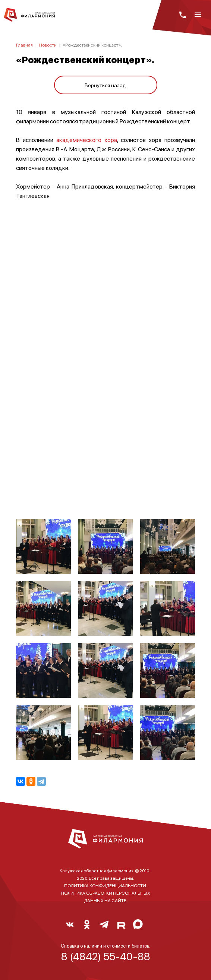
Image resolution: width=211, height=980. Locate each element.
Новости (48, 45)
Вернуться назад (105, 85)
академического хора (87, 140)
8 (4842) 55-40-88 (106, 956)
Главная (24, 45)
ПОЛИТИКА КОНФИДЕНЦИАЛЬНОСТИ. (106, 886)
